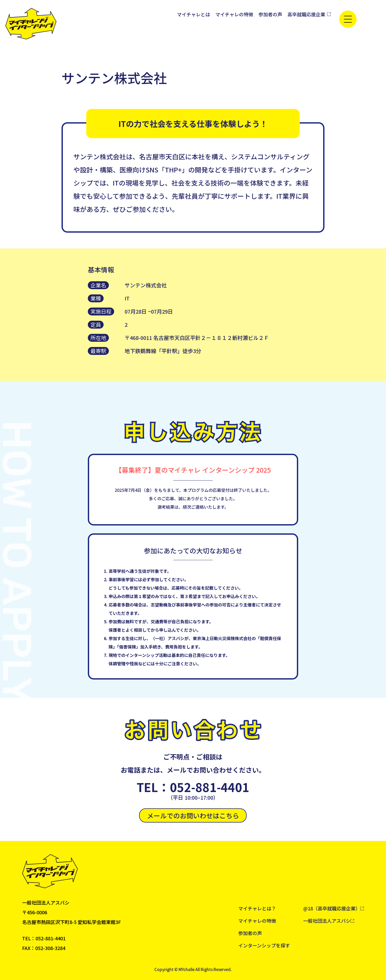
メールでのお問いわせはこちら (193, 815)
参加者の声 (270, 14)
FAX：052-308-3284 (44, 948)
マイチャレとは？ (257, 908)
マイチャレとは (194, 14)
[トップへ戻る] (31, 24)
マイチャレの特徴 (234, 14)
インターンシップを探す (264, 945)
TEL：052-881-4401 (193, 787)
